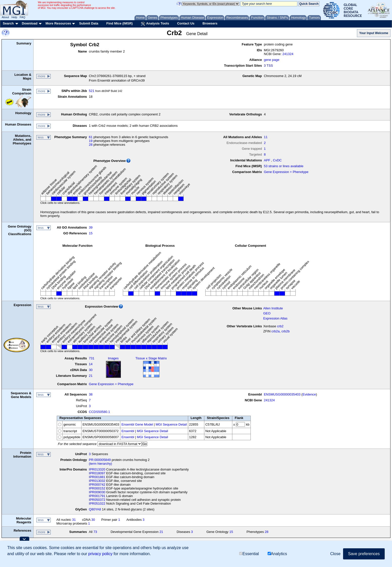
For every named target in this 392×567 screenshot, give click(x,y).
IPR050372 (97, 500)
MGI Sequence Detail (171, 424)
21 (91, 376)
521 (92, 91)
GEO (267, 313)
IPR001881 (97, 477)
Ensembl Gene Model (137, 424)
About (5, 17)
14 (91, 364)
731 (92, 358)
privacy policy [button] (100, 554)
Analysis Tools (155, 24)
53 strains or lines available (284, 166)
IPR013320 (97, 469)
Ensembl (128, 431)
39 (91, 227)
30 (91, 370)
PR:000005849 (100, 460)
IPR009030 (97, 492)
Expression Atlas (275, 318)
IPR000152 (97, 488)
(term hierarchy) (100, 464)
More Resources (58, 23)
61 (91, 137)
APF (267, 160)
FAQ (22, 17)
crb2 (280, 326)
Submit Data (89, 23)
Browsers (210, 23)
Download (30, 23)
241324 (288, 54)
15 (91, 233)
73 (95, 532)
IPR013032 (97, 481)
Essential (249, 554)
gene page (272, 60)
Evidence (309, 394)
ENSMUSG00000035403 (282, 394)
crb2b (286, 331)
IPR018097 (97, 473)
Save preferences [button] (364, 554)
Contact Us (186, 23)
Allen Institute (273, 308)
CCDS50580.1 (99, 412)
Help (14, 17)
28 (91, 145)
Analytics (277, 554)
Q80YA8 (95, 509)
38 (91, 394)
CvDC (277, 160)
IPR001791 (97, 496)
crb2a (276, 331)
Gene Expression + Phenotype (286, 172)
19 (91, 141)
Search (8, 23)
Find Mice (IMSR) (119, 23)
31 (74, 520)
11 (266, 137)
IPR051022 (97, 503)
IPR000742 (97, 485)
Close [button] (335, 554)
